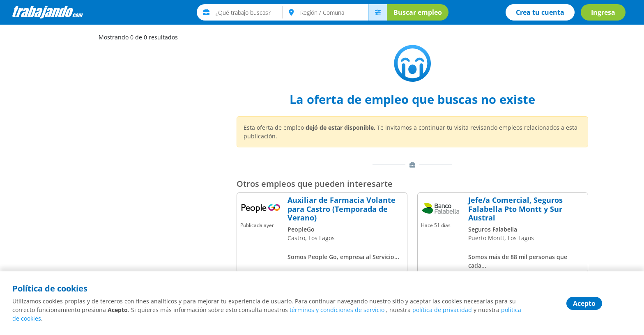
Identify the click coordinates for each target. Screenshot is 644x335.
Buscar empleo (418, 12)
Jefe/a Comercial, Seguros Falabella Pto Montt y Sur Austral (515, 209)
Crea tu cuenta (540, 12)
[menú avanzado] (377, 12)
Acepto (584, 303)
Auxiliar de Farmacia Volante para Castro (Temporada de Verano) (342, 209)
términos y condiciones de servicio (337, 310)
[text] (249, 12)
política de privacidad (442, 310)
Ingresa (603, 12)
